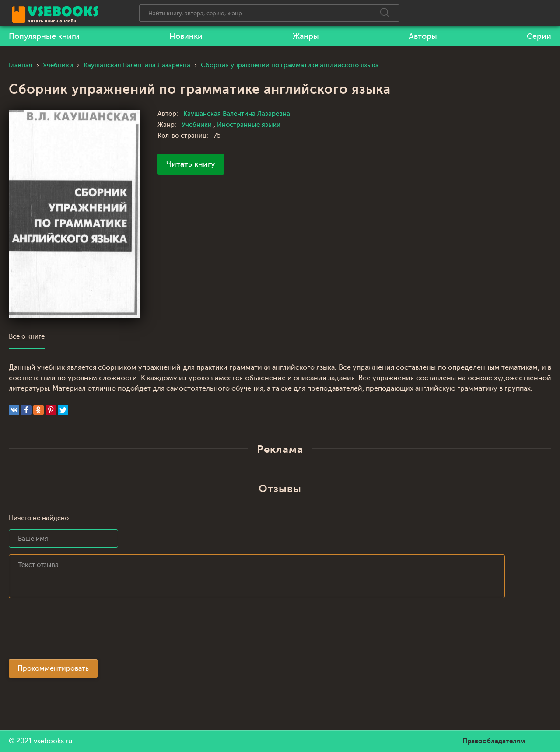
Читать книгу (191, 164)
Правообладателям (494, 741)
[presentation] (75, 631)
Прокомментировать (53, 668)
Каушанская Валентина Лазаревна (237, 114)
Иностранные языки (249, 125)
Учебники (198, 125)
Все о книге (27, 337)
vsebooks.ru (53, 741)
